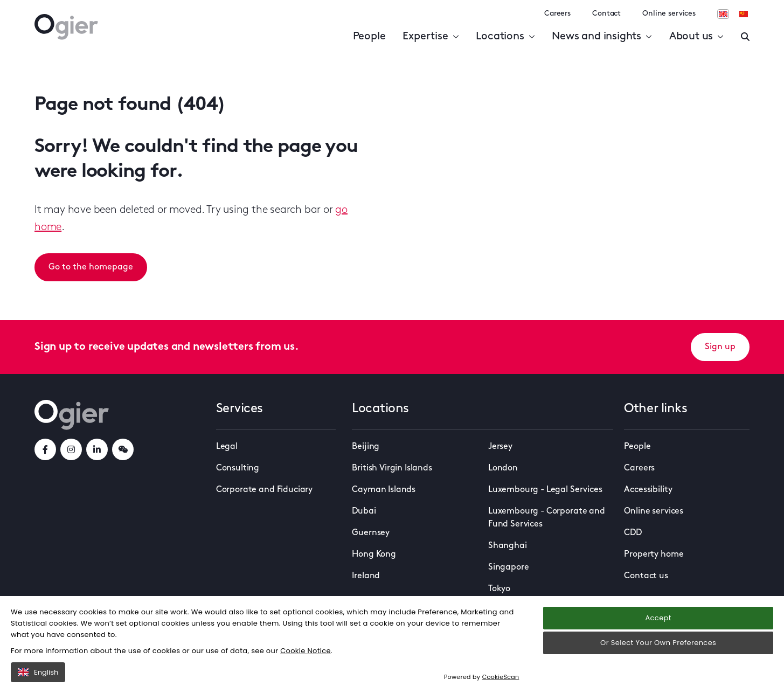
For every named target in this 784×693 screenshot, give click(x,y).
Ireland (366, 576)
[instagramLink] (71, 449)
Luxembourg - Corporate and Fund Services (547, 518)
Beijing (366, 447)
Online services (669, 14)
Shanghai (508, 546)
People (369, 37)
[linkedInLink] (97, 449)
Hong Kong (374, 555)
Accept (658, 618)
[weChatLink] (123, 449)
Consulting (238, 468)
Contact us (646, 576)
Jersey (500, 447)
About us (696, 37)
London (503, 468)
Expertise (431, 37)
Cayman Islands (384, 490)
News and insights (602, 37)
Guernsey (371, 533)
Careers (557, 14)
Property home (654, 555)
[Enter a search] (745, 37)
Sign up (720, 347)
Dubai (364, 511)
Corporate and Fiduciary (264, 490)
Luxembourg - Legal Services (545, 490)
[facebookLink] (45, 449)
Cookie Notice (306, 651)
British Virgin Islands (392, 468)
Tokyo (499, 589)
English (38, 672)
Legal (227, 447)
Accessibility (648, 490)
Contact (606, 14)
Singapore (509, 567)
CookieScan (501, 677)
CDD (633, 533)
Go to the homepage (91, 267)
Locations (505, 37)
